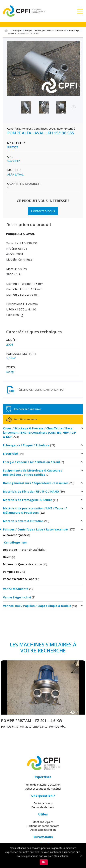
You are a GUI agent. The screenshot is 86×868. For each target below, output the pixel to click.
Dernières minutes (26, 419)
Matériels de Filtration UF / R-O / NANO (31, 491)
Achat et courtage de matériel (43, 789)
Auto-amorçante (15, 535)
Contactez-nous (43, 211)
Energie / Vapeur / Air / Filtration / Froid (31, 462)
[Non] (81, 856)
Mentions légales (43, 822)
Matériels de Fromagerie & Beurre (28, 500)
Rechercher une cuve (27, 409)
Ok (44, 862)
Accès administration (43, 830)
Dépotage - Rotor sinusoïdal (23, 550)
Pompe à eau (12, 572)
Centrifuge (74, 30)
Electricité (10, 454)
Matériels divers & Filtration (23, 521)
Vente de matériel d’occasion (43, 785)
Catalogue (17, 30)
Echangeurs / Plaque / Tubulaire (26, 445)
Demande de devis (43, 807)
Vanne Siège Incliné (17, 597)
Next (72, 109)
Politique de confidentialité (43, 826)
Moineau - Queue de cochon (23, 564)
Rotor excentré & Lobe (19, 579)
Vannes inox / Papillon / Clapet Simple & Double (37, 606)
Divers (7, 557)
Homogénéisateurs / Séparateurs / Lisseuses (36, 483)
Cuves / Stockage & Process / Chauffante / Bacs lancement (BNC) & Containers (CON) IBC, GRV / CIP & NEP (39, 432)
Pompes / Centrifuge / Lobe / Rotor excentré (45, 30)
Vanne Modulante (16, 589)
